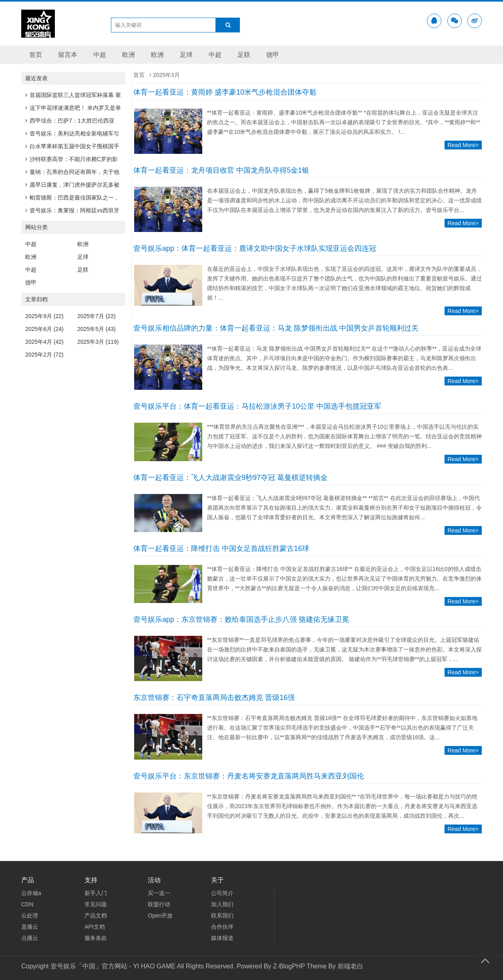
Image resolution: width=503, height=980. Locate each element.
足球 (186, 55)
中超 (100, 55)
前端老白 (350, 966)
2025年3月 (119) (98, 342)
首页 (36, 55)
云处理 (30, 915)
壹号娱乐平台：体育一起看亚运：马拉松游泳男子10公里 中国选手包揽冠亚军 (257, 406)
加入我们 (222, 904)
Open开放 (160, 915)
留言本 (68, 55)
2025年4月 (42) (44, 342)
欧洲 (129, 55)
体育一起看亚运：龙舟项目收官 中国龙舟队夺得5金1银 (221, 170)
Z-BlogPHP (289, 966)
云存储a (31, 893)
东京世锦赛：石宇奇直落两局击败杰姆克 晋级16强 (214, 698)
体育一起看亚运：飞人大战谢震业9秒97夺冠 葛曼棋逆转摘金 (230, 478)
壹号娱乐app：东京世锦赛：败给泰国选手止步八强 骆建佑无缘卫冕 (241, 619)
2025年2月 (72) (44, 355)
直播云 (30, 927)
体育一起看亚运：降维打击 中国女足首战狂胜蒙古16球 (221, 548)
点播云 (30, 938)
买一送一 (159, 893)
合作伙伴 (222, 927)
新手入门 (96, 893)
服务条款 (96, 938)
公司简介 (222, 893)
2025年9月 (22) (44, 316)
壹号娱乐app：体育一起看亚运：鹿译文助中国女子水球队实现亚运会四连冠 (255, 248)
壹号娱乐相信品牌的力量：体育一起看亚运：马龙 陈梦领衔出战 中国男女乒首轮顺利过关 (276, 328)
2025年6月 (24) (44, 329)
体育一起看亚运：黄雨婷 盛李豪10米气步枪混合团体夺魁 (225, 92)
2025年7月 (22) (97, 316)
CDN (27, 904)
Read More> (463, 145)
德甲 (273, 55)
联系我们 (222, 915)
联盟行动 (159, 904)
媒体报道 (222, 938)
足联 (244, 55)
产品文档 (96, 915)
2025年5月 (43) (97, 329)
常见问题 (96, 904)
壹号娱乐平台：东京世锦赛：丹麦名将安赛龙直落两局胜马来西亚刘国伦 (249, 776)
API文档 (95, 927)
